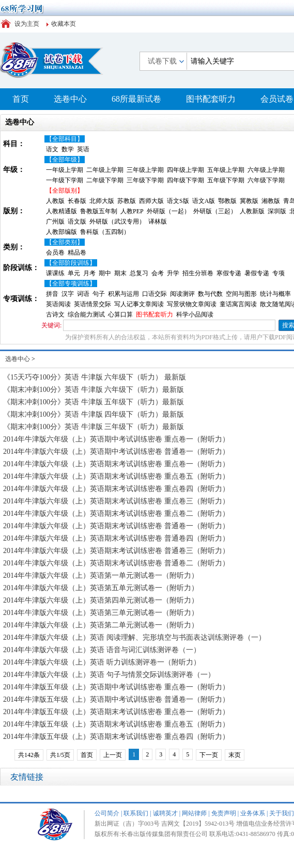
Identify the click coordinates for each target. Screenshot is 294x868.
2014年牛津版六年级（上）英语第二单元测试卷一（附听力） (101, 625)
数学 (68, 149)
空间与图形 (241, 294)
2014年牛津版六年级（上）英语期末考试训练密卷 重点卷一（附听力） (116, 464)
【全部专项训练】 (71, 283)
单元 (74, 273)
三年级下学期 (145, 180)
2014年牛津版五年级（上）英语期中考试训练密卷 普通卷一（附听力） (116, 699)
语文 (52, 149)
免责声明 (224, 813)
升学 (173, 273)
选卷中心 (70, 99)
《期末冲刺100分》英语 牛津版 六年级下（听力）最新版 (94, 390)
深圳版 (277, 211)
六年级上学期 (266, 170)
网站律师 (194, 813)
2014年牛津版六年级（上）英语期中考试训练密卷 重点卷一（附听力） (116, 439)
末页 (235, 755)
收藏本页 (64, 24)
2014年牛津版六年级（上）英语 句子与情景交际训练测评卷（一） (109, 675)
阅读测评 (182, 294)
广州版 (55, 222)
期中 (105, 273)
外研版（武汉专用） (117, 222)
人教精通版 (61, 211)
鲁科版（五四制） (105, 232)
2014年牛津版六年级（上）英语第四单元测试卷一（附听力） (101, 600)
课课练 (55, 273)
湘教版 (271, 201)
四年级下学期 (185, 180)
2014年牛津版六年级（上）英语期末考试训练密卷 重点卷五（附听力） (116, 476)
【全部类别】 (65, 242)
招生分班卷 (198, 273)
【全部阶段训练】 (71, 263)
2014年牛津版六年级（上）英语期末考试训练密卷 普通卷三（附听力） (116, 551)
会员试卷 (277, 99)
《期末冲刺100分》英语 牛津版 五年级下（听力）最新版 (94, 402)
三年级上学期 (145, 170)
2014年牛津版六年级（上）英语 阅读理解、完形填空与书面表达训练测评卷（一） (134, 637)
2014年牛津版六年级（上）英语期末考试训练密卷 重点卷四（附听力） (116, 489)
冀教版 (249, 201)
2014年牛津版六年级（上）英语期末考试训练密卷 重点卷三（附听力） (116, 501)
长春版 (77, 201)
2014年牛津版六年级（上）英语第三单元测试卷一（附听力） (101, 613)
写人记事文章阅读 (139, 304)
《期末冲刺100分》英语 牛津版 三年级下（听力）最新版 (94, 427)
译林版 (158, 222)
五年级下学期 (226, 180)
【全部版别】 (65, 191)
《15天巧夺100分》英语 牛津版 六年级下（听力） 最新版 (95, 377)
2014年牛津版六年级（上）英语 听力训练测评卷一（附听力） (102, 662)
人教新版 (252, 211)
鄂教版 (227, 201)
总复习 (139, 273)
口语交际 (154, 294)
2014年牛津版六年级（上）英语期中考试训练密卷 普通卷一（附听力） (116, 452)
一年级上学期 (65, 170)
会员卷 (55, 252)
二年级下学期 (105, 180)
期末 (120, 273)
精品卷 (77, 252)
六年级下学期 (266, 180)
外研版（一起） (168, 211)
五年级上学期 (226, 170)
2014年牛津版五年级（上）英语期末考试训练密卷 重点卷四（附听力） (116, 737)
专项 (278, 273)
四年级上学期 (185, 170)
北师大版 (102, 201)
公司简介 (107, 813)
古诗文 (55, 314)
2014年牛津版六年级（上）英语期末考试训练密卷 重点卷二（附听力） (116, 514)
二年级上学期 (105, 170)
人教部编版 (61, 232)
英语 (83, 149)
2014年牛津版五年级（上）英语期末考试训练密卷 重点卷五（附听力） (116, 724)
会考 (158, 273)
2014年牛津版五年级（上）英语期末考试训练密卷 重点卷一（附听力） (116, 712)
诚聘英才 (165, 813)
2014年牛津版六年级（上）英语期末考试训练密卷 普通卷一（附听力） (116, 526)
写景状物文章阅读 (192, 304)
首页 (21, 99)
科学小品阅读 (195, 314)
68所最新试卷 (136, 99)
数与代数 (210, 294)
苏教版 (127, 201)
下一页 (209, 755)
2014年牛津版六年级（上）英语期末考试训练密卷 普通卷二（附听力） (116, 563)
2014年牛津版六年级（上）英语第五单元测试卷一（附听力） (101, 588)
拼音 (52, 294)
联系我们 (136, 813)
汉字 (68, 294)
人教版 (55, 201)
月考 (89, 273)
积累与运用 (123, 294)
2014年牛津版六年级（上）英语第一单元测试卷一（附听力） (101, 575)
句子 (99, 294)
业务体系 (253, 813)
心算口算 (120, 314)
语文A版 (204, 201)
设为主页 (27, 24)
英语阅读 (58, 304)
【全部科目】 (65, 139)
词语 (83, 294)
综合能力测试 (86, 314)
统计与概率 (275, 294)
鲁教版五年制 (99, 211)
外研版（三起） (215, 211)
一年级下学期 (65, 180)
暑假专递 (257, 273)
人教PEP (132, 211)
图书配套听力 (211, 99)
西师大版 (151, 201)
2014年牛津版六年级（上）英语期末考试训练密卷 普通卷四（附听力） (116, 538)
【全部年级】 (65, 160)
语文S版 (178, 201)
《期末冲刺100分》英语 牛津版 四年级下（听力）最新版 (94, 414)
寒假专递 (229, 273)
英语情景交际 (92, 304)
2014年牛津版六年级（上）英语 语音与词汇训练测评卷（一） (102, 650)
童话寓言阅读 (238, 304)
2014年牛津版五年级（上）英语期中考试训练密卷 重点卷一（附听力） (116, 687)
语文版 (77, 222)
